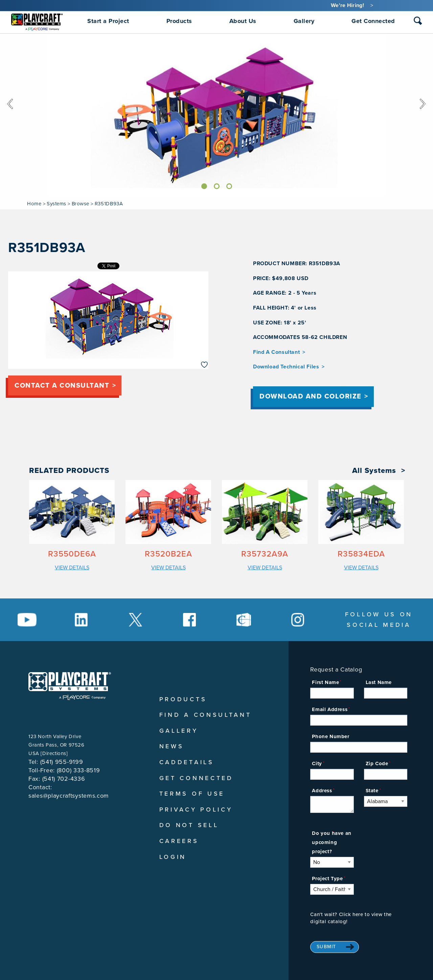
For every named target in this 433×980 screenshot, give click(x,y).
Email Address (330, 709)
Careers (179, 841)
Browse (81, 204)
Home (34, 204)
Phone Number (331, 736)
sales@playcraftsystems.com (69, 796)
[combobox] (418, 22)
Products (183, 699)
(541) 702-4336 (64, 779)
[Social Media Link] (27, 620)
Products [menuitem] (179, 21)
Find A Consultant (276, 352)
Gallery (179, 731)
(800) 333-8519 (78, 770)
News (172, 746)
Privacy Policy (196, 810)
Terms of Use (192, 794)
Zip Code (377, 764)
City (317, 764)
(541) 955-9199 (62, 762)
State (372, 791)
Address (322, 791)
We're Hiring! (347, 5)
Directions (54, 753)
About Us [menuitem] (243, 21)
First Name (325, 682)
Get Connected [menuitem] (373, 21)
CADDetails (187, 762)
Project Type (327, 879)
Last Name (379, 682)
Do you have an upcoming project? (332, 842)
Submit (326, 947)
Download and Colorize (311, 396)
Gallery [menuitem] (304, 21)
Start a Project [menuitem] (108, 21)
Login (173, 857)
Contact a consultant (62, 386)
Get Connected (196, 778)
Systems (56, 204)
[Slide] (204, 186)
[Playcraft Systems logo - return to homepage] (70, 686)
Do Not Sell (189, 825)
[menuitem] (37, 21)
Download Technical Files (286, 367)
